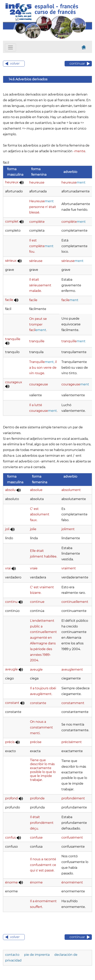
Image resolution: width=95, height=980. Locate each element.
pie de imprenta (37, 955)
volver (15, 64)
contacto (13, 955)
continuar (77, 64)
